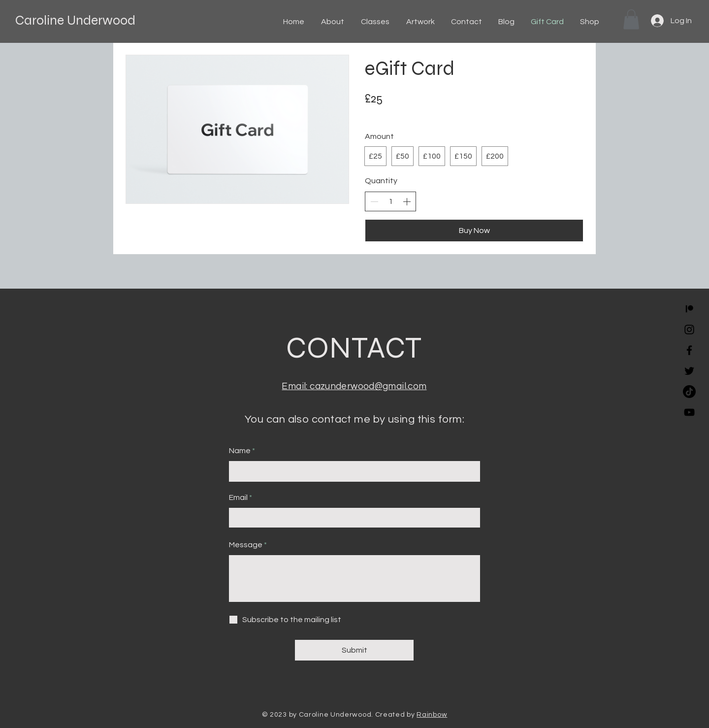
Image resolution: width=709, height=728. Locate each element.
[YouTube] (689, 412)
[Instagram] (689, 330)
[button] (631, 19)
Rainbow (432, 715)
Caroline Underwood (75, 20)
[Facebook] (689, 350)
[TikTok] (689, 392)
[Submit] (354, 650)
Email (238, 497)
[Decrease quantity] (374, 201)
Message (246, 545)
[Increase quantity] (407, 201)
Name (240, 451)
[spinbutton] (390, 201)
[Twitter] (689, 371)
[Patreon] (689, 309)
